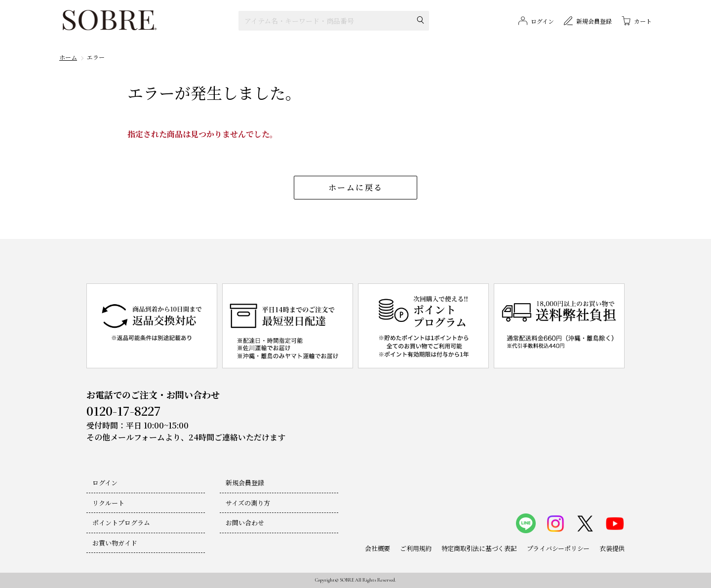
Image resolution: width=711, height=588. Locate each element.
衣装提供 (612, 548)
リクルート (108, 503)
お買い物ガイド (115, 543)
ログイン (105, 483)
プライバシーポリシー (558, 548)
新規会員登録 (245, 483)
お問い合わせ (245, 523)
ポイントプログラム (121, 523)
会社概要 (377, 548)
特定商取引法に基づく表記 (479, 548)
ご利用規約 (416, 548)
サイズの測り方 (248, 503)
